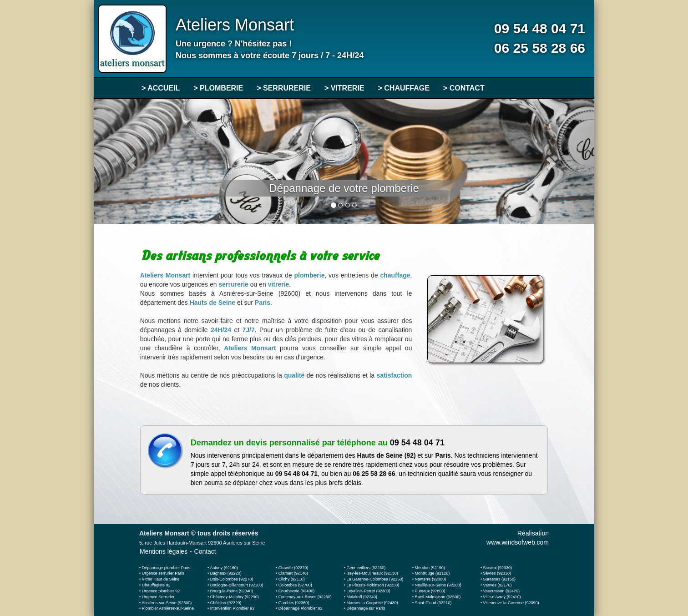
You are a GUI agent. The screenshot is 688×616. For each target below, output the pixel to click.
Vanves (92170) (498, 585)
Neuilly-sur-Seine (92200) (438, 585)
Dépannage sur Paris (366, 608)
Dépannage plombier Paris (166, 568)
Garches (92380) (294, 603)
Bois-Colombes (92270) (232, 579)
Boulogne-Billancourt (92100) (237, 585)
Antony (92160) (224, 568)
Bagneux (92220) (226, 573)
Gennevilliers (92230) (366, 568)
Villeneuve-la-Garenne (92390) (511, 603)
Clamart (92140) (293, 573)
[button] (131, 161)
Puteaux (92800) (430, 591)
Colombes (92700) (295, 585)
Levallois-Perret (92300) (369, 591)
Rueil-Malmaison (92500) (438, 597)
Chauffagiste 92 (156, 585)
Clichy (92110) (292, 579)
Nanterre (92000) (431, 579)
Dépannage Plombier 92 (301, 608)
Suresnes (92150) (500, 579)
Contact (205, 551)
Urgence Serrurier (158, 597)
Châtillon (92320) (226, 603)
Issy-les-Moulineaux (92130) (372, 573)
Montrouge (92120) (433, 573)
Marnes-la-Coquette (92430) (372, 603)
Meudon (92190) (430, 568)
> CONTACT (464, 88)
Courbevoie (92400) (297, 591)
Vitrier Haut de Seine (161, 579)
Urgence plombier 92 (161, 591)
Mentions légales (164, 551)
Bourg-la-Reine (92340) (232, 591)
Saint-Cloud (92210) (433, 603)
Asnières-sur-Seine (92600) (167, 603)
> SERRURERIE (284, 88)
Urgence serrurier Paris (163, 573)
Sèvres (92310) (497, 573)
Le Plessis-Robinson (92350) (373, 585)
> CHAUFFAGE (404, 88)
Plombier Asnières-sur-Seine (168, 608)
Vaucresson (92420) (501, 591)
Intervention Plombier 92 (233, 608)
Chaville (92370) (293, 568)
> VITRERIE (344, 88)
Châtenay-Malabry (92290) (235, 597)
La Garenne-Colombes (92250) (375, 579)
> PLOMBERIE (218, 88)
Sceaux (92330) (498, 568)
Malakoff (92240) (362, 597)
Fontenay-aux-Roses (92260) (305, 597)
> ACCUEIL (161, 88)
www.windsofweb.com (518, 542)
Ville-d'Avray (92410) (502, 597)
